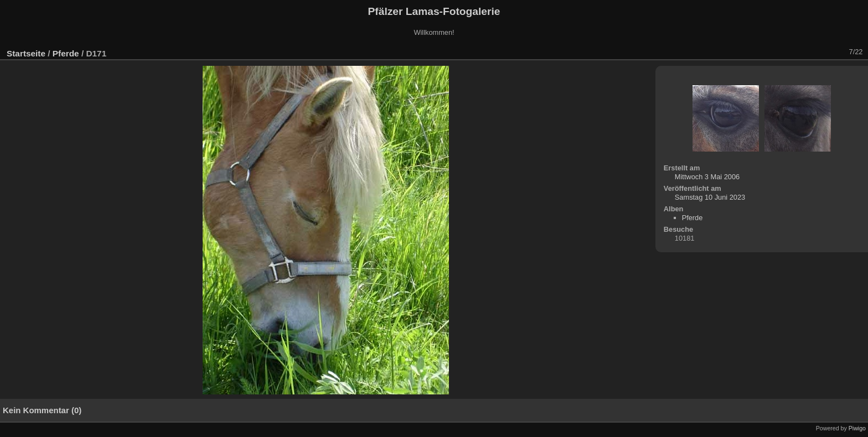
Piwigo (857, 428)
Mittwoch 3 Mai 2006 (707, 177)
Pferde (66, 53)
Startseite (26, 53)
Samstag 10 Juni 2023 (710, 197)
